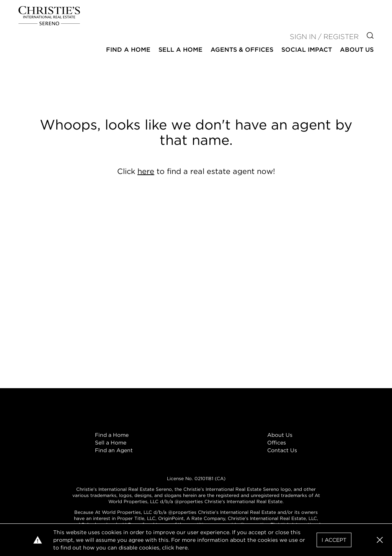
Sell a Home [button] (180, 50)
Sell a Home (111, 443)
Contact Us (282, 450)
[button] (380, 540)
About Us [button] (357, 50)
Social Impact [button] (307, 50)
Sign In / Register (324, 37)
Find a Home (112, 435)
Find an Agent (114, 450)
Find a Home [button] (128, 50)
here (146, 171)
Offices (277, 443)
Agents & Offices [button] (242, 50)
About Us (280, 435)
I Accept (334, 540)
